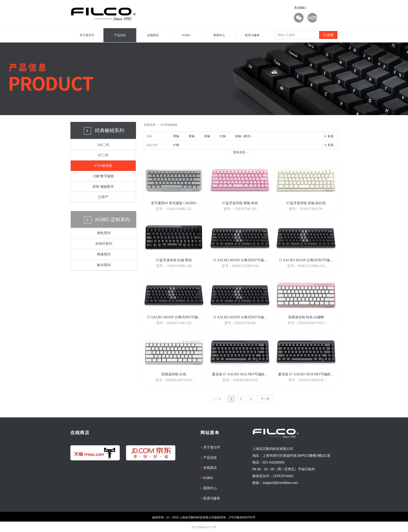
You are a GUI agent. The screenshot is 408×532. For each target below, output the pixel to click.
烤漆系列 (104, 254)
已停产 (103, 197)
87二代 (103, 155)
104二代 (103, 145)
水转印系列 (104, 244)
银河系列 (104, 265)
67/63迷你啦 (103, 166)
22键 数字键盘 (103, 176)
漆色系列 (104, 233)
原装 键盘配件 (103, 187)
